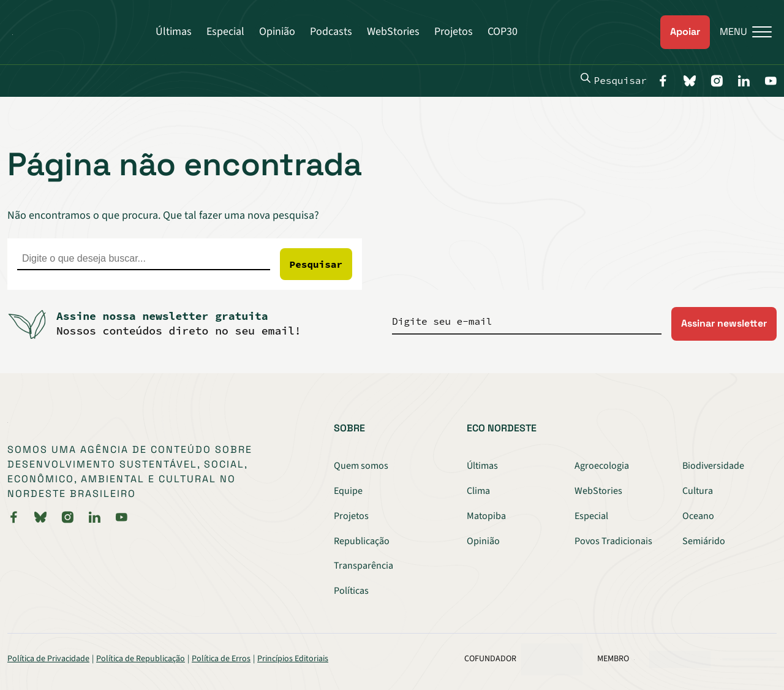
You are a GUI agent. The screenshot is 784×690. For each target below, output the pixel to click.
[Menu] (741, 32)
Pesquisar (614, 80)
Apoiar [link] (685, 32)
